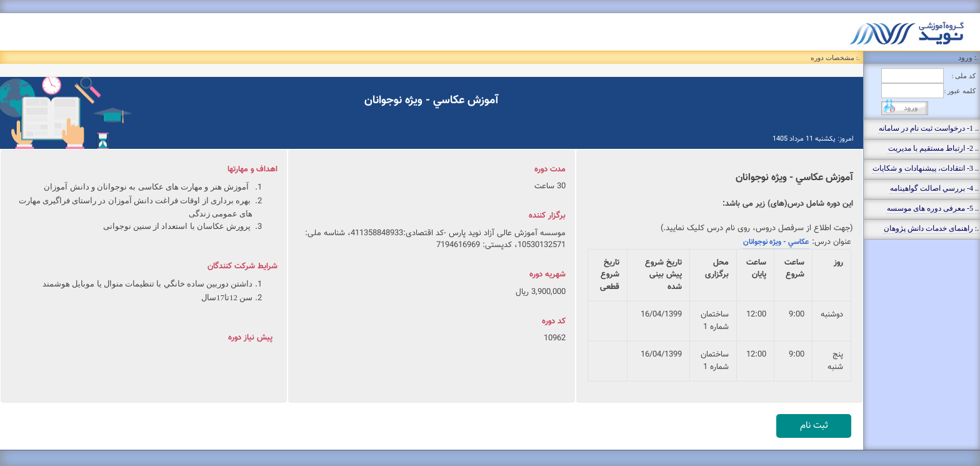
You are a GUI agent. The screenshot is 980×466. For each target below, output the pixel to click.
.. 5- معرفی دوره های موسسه (933, 208)
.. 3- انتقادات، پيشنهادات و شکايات (926, 168)
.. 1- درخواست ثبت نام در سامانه (929, 128)
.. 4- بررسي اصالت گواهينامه (934, 188)
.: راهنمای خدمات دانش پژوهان (931, 228)
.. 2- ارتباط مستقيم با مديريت (933, 148)
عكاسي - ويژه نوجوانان (776, 242)
